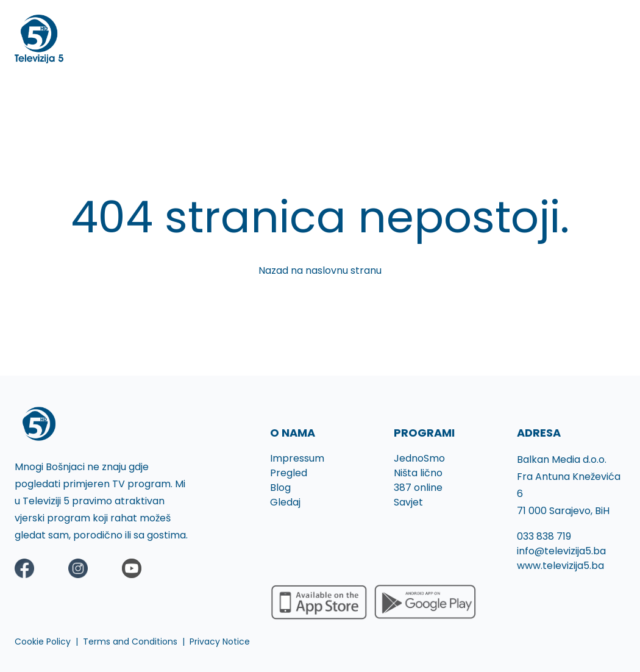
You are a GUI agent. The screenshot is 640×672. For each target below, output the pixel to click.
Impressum (297, 458)
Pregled (289, 473)
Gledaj (285, 502)
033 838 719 (544, 536)
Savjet (408, 502)
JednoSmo (419, 458)
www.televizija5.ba (560, 566)
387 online (418, 488)
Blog (280, 488)
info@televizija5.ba (561, 551)
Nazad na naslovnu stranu (320, 270)
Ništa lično (418, 473)
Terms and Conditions (130, 642)
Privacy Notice (220, 642)
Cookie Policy (43, 642)
